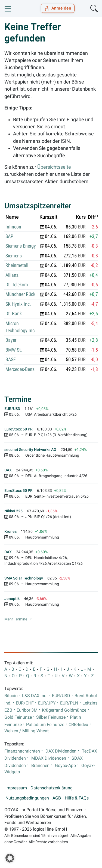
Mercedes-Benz (20, 369)
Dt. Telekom (17, 285)
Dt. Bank (14, 314)
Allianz (12, 275)
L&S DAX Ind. (35, 696)
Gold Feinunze (18, 717)
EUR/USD (61, 696)
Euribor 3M (27, 710)
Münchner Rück (20, 294)
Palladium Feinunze (45, 725)
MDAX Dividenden (49, 758)
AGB (57, 798)
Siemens (14, 256)
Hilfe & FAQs (77, 798)
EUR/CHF (25, 703)
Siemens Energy (21, 246)
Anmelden (58, 8)
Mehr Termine (18, 619)
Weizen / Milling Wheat (27, 731)
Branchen (40, 766)
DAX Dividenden (61, 751)
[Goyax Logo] (20, 8)
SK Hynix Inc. (18, 304)
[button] (10, 858)
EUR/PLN (69, 703)
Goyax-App (65, 766)
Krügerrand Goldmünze (64, 710)
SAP (9, 236)
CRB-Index (78, 725)
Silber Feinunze (51, 717)
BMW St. (14, 350)
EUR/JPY (47, 703)
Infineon (13, 227)
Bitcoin (11, 696)
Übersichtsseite (54, 167)
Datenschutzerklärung (52, 788)
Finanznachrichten (22, 751)
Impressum (16, 788)
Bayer (11, 340)
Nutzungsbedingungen (27, 798)
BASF (11, 359)
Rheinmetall (17, 265)
